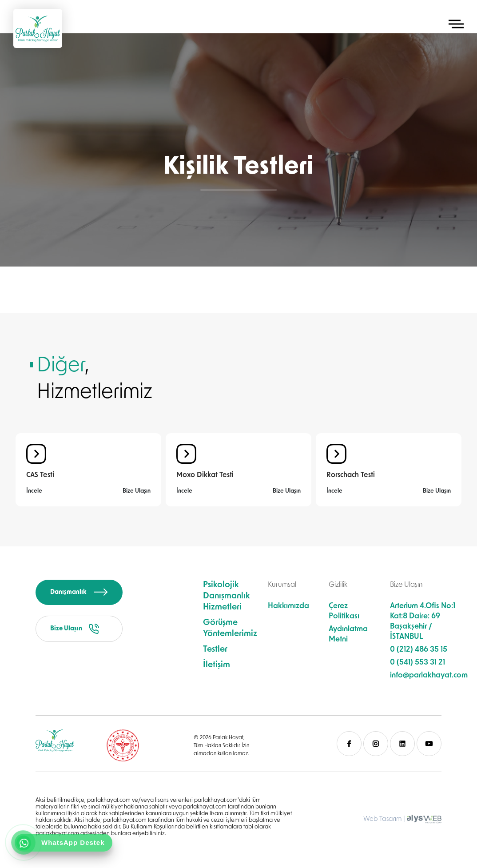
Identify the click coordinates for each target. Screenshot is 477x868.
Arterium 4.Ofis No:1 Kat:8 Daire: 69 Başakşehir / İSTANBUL (423, 621)
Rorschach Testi (351, 475)
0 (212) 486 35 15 (419, 650)
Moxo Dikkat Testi (205, 475)
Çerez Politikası (344, 611)
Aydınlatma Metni (348, 634)
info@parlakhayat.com (429, 675)
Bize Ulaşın (137, 491)
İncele (34, 491)
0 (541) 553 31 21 (417, 663)
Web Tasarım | (384, 819)
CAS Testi (40, 475)
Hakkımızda (288, 606)
